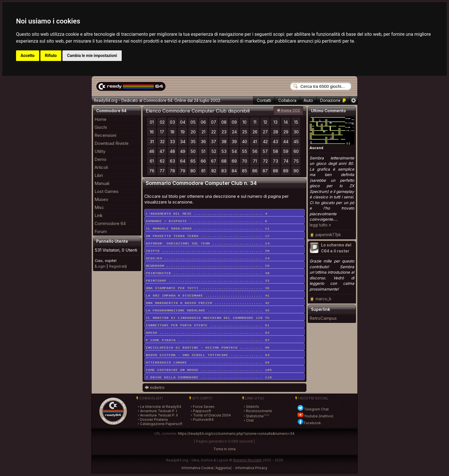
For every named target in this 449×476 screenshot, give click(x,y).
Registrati (117, 266)
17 (162, 132)
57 (265, 151)
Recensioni (105, 135)
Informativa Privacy (251, 468)
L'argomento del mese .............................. (206, 214)
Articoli (101, 167)
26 (255, 132)
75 (296, 161)
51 (203, 151)
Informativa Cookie (198, 468)
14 (286, 122)
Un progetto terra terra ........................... (208, 236)
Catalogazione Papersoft (161, 424)
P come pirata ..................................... (208, 340)
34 (183, 142)
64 (183, 161)
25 (245, 132)
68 (224, 161)
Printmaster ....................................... (208, 273)
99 (267, 363)
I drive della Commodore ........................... (209, 378)
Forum (101, 231)
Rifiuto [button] (51, 56)
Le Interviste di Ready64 (161, 407)
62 (162, 161)
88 (275, 171)
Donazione (333, 100)
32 (162, 142)
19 (183, 132)
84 (234, 171)
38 (224, 142)
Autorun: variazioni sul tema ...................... (208, 244)
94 (267, 355)
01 (152, 122)
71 (255, 161)
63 (172, 161)
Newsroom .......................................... (208, 266)
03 (172, 122)
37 (214, 142)
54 (234, 151)
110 (268, 378)
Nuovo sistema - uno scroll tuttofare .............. (208, 355)
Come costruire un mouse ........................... (209, 370)
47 (162, 151)
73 (275, 161)
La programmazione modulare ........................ (208, 311)
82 (214, 171)
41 (255, 142)
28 (276, 132)
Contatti (264, 100)
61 (152, 161)
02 (162, 122)
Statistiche (255, 416)
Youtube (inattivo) (315, 416)
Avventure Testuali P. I (158, 411)
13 (275, 122)
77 (162, 171)
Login (101, 266)
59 (286, 151)
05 (193, 122)
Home (101, 119)
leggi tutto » (320, 225)
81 (203, 171)
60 (296, 151)
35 (193, 142)
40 (245, 142)
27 (265, 132)
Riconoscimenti (259, 411)
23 (224, 132)
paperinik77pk (328, 235)
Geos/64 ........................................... (208, 258)
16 (152, 132)
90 (296, 171)
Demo (101, 159)
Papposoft (202, 411)
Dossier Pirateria (154, 419)
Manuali (102, 183)
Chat (250, 420)
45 (296, 142)
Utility (100, 151)
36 (203, 142)
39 (234, 142)
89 (286, 171)
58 (275, 151)
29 (286, 132)
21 (203, 132)
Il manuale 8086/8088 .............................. (208, 229)
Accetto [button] (28, 56)
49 (183, 151)
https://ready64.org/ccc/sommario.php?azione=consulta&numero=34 (236, 433)
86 (255, 171)
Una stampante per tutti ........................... (208, 288)
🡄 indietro (154, 387)
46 (152, 151)
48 (172, 151)
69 (234, 161)
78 (172, 171)
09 (234, 122)
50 (193, 151)
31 (152, 142)
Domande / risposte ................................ (206, 221)
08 (224, 122)
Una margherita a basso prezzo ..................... (208, 303)
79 (183, 171)
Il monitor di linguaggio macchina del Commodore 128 (208, 318)
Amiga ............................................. (208, 333)
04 (183, 122)
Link (99, 215)
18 (172, 132)
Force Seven (204, 407)
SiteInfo (253, 407)
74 (286, 161)
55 (245, 151)
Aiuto (308, 100)
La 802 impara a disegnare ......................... (208, 296)
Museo (101, 199)
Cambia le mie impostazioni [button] (92, 56)
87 (265, 171)
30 (296, 132)
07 (214, 122)
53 (224, 151)
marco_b (323, 299)
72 (265, 161)
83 (224, 171)
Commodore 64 (110, 223)
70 (245, 161)
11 (255, 122)
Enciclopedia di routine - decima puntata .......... (208, 348)
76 (152, 171)
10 (245, 122)
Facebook (309, 423)
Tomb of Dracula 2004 (212, 415)
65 (193, 161)
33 (172, 142)
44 (286, 142)
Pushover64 (203, 419)
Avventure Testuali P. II (159, 415)
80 (193, 171)
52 (214, 151)
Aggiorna (223, 468)
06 (203, 122)
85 (245, 171)
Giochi (101, 127)
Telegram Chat (313, 409)
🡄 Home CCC (288, 110)
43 (275, 142)
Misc (99, 207)
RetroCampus (323, 318)
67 (214, 161)
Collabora (287, 100)
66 (203, 161)
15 (296, 122)
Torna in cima (224, 449)
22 (214, 132)
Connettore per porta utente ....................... (208, 325)
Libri (99, 175)
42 (265, 142)
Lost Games (107, 191)
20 (193, 132)
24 (234, 132)
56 (255, 151)
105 (268, 370)
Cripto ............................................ (208, 251)
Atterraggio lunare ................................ (208, 363)
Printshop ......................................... (208, 281)
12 (265, 122)
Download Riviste (112, 143)
